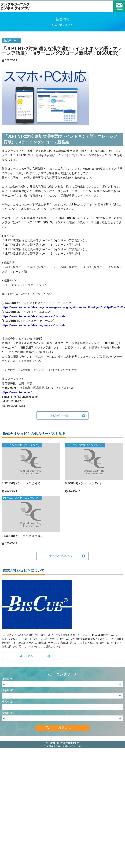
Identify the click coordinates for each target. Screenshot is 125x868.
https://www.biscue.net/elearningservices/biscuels (33, 316)
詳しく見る (26, 656)
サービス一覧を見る (61, 556)
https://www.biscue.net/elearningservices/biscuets (34, 325)
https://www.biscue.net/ (17, 392)
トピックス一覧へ (61, 415)
